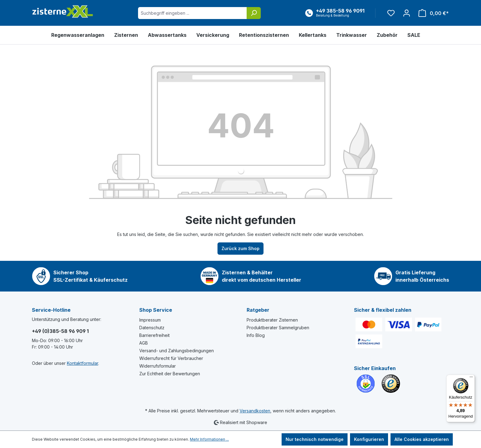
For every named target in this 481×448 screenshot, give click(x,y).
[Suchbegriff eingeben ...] (192, 13)
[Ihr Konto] (407, 13)
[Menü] (471, 378)
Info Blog (256, 335)
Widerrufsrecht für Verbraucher (171, 358)
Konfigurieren (369, 439)
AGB (144, 343)
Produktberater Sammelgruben (278, 328)
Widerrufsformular (158, 366)
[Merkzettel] (391, 13)
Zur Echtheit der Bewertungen (170, 374)
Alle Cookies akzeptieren (422, 439)
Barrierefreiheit (154, 335)
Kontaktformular (83, 363)
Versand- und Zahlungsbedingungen (177, 351)
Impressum (150, 320)
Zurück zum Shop (240, 248)
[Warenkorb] (432, 13)
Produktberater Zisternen (272, 320)
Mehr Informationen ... (209, 439)
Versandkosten (255, 411)
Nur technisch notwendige (315, 439)
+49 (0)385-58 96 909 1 (60, 331)
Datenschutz (152, 328)
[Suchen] (254, 13)
